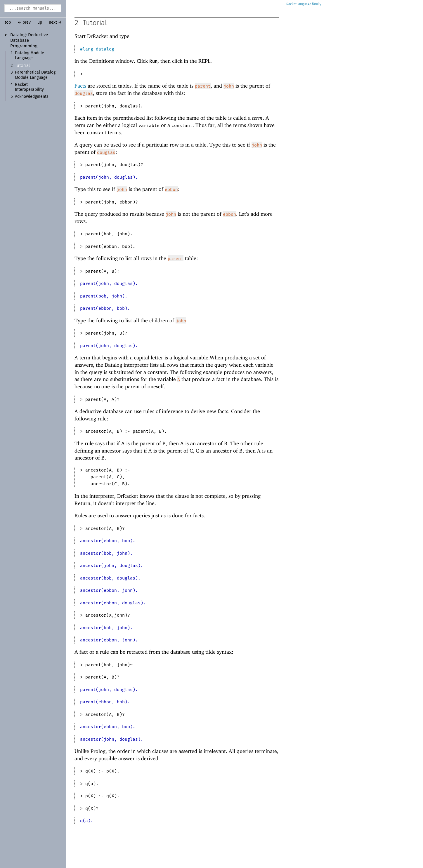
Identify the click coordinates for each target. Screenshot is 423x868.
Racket (304, 4)
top (8, 22)
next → (55, 22)
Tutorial (22, 66)
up (40, 22)
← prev (24, 22)
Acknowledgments (32, 97)
